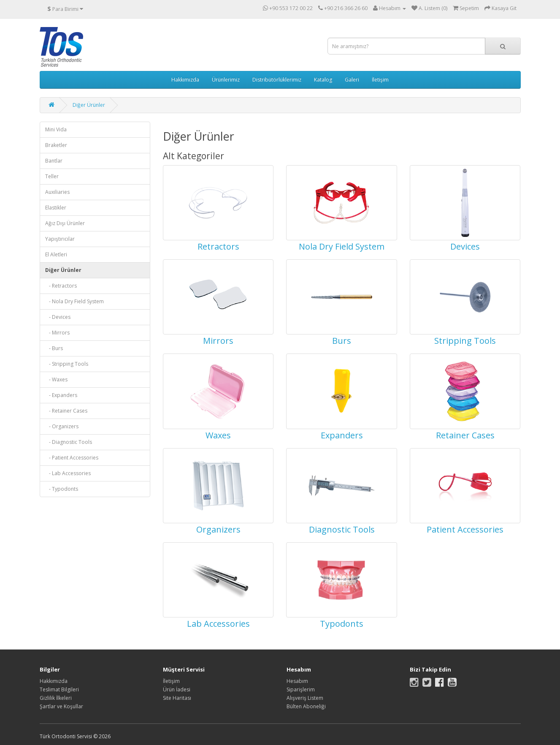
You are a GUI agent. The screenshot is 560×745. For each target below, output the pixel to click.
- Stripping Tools (67, 364)
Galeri (352, 80)
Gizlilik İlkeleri (56, 698)
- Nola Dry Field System (74, 301)
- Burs (54, 348)
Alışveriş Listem (305, 698)
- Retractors (61, 286)
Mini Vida (56, 129)
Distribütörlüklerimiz (277, 80)
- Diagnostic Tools (69, 442)
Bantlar (54, 161)
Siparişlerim (301, 689)
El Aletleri (56, 254)
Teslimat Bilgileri (59, 689)
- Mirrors (57, 333)
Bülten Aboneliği (306, 706)
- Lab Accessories (68, 473)
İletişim (380, 80)
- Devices (58, 317)
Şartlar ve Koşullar (61, 706)
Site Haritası (177, 698)
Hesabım (297, 681)
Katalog (323, 80)
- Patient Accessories (72, 458)
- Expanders (61, 395)
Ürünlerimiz (226, 80)
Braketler (56, 145)
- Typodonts (62, 489)
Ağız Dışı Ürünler (65, 223)
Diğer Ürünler (89, 105)
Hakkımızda (185, 80)
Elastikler (56, 208)
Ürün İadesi (177, 689)
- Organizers (62, 426)
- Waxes (56, 379)
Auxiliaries (57, 192)
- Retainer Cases (66, 411)
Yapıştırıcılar (60, 239)
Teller (52, 176)
